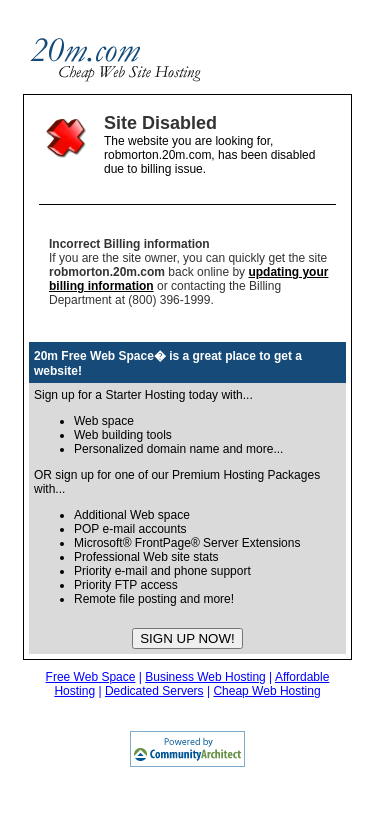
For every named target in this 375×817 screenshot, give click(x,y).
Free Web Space (91, 677)
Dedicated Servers (154, 691)
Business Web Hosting (205, 677)
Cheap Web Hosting (266, 691)
